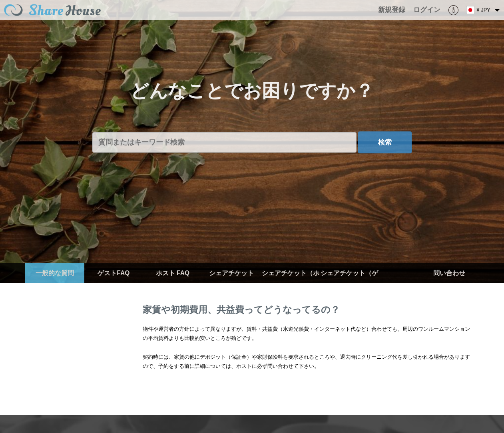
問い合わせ (449, 273)
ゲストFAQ (114, 273)
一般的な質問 (55, 273)
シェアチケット (231, 273)
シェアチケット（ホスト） (291, 283)
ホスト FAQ (173, 273)
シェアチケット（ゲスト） (349, 283)
